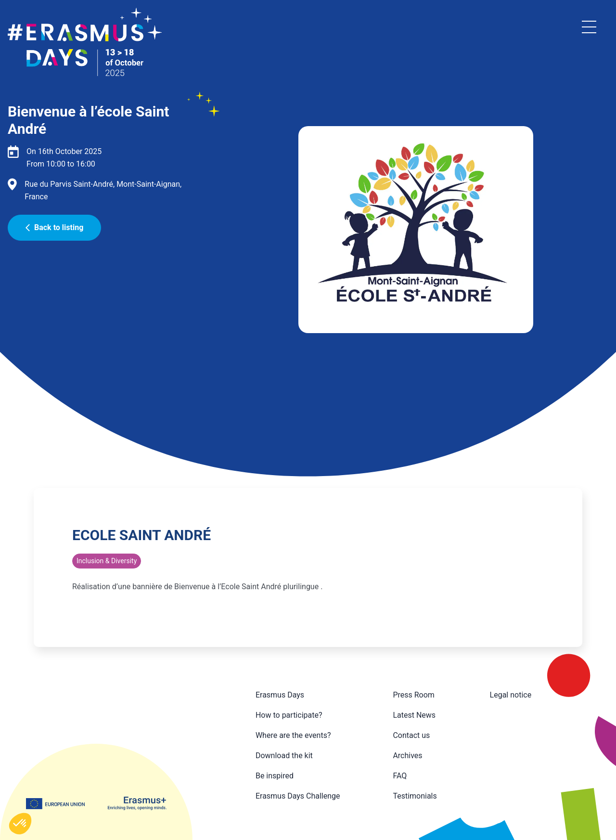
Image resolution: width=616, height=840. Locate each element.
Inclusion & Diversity (107, 561)
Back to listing (54, 227)
